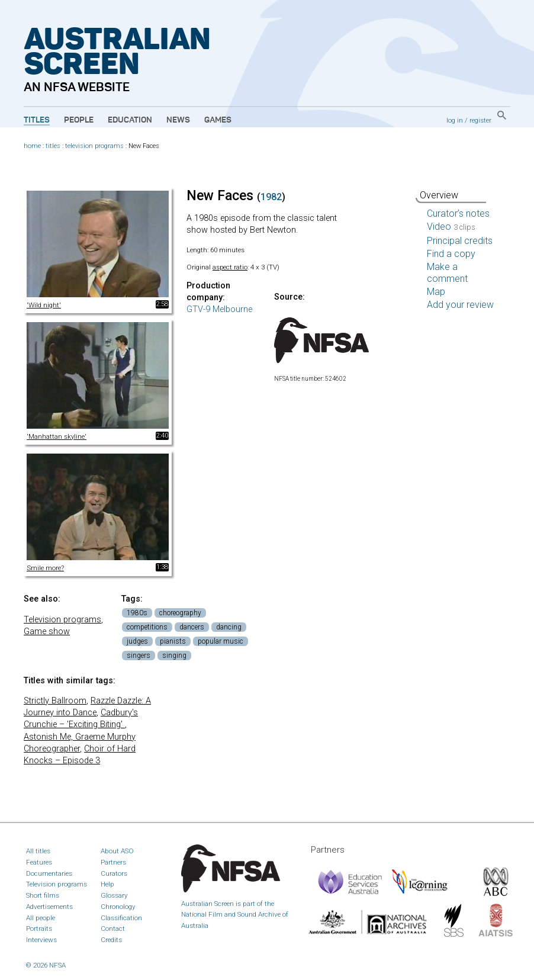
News (178, 120)
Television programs (62, 620)
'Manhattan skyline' (57, 436)
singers (139, 656)
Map (436, 292)
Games (218, 120)
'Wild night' (44, 305)
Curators (114, 873)
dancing (229, 627)
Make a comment (447, 273)
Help (107, 884)
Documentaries (49, 873)
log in (455, 120)
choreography (180, 613)
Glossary (114, 895)
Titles (37, 120)
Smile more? (45, 568)
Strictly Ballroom (55, 701)
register (480, 120)
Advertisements (49, 907)
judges (137, 641)
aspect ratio (230, 267)
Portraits (39, 928)
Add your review (460, 305)
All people (41, 918)
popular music (221, 641)
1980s (137, 613)
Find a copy (451, 254)
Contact (113, 928)
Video (451, 226)
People (79, 120)
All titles (38, 851)
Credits (111, 940)
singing (174, 656)
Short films (43, 895)
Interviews (41, 940)
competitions (147, 627)
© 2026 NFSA (46, 965)
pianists (173, 641)
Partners (113, 862)
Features (39, 862)
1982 (271, 197)
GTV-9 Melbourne (219, 309)
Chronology (118, 907)
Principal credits (460, 241)
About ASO (117, 851)
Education (130, 120)
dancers (192, 627)
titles (53, 146)
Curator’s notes (458, 213)
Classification (121, 918)
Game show (47, 632)
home (32, 146)
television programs (94, 146)
